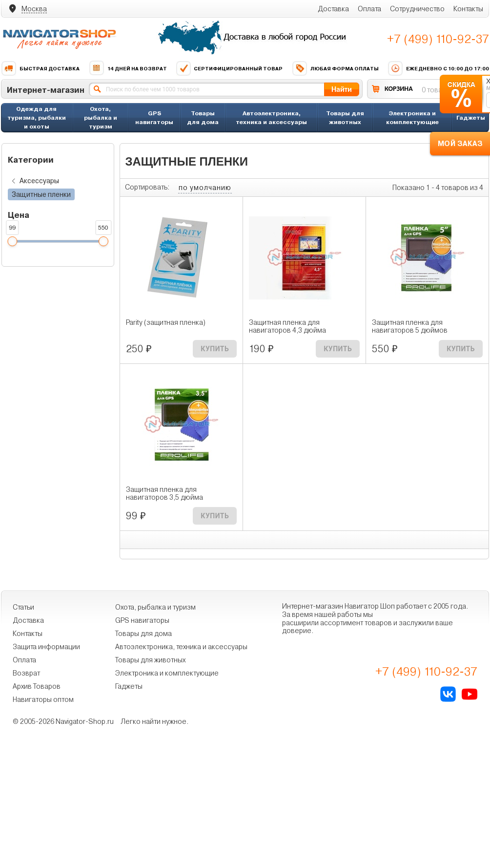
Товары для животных (345, 117)
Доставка (333, 9)
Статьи (23, 607)
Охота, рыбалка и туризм (101, 117)
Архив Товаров (37, 686)
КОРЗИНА (399, 89)
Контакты (468, 9)
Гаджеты (471, 117)
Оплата (369, 9)
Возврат (26, 673)
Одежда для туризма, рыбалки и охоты (37, 117)
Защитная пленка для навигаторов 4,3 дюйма (287, 326)
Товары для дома (203, 117)
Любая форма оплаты (335, 68)
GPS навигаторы (154, 117)
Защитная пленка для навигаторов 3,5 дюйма (164, 493)
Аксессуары (33, 181)
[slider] (12, 241)
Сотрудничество (417, 9)
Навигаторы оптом (43, 699)
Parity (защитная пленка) (166, 323)
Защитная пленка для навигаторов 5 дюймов (410, 326)
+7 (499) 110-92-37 (438, 39)
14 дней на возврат (128, 68)
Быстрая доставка (40, 68)
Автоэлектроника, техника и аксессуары (271, 117)
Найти (342, 89)
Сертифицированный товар (229, 68)
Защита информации (46, 647)
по (205, 188)
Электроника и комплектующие (412, 117)
